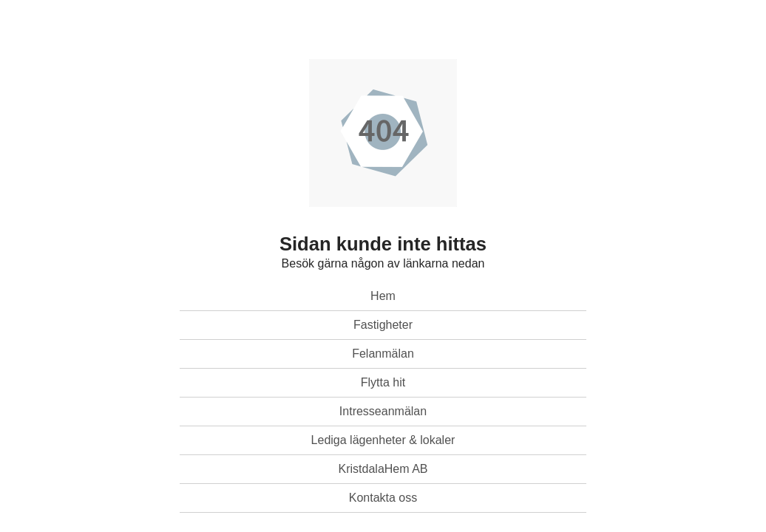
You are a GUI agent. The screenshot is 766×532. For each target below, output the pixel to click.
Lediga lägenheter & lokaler (383, 440)
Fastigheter (383, 325)
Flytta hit (383, 382)
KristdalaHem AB (383, 469)
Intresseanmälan (383, 411)
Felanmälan (383, 354)
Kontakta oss (383, 498)
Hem (383, 296)
